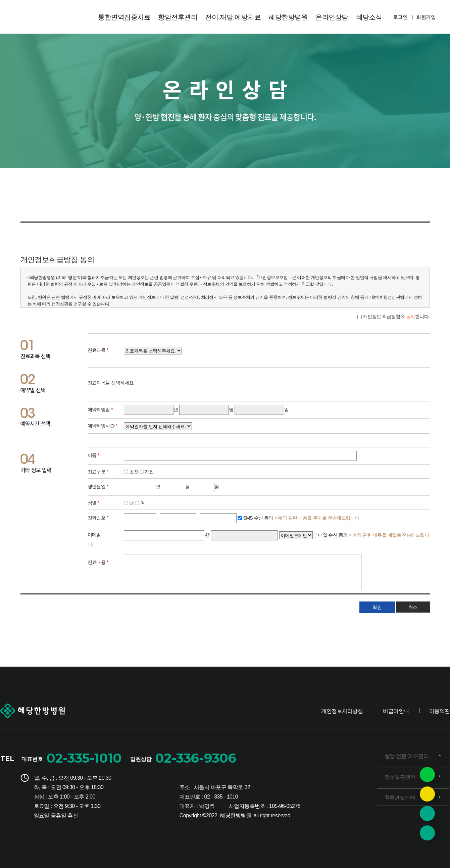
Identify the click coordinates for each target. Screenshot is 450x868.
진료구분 (98, 471)
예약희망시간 (103, 425)
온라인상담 (332, 17)
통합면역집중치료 (124, 17)
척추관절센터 (400, 797)
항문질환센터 (400, 776)
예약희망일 (100, 409)
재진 (147, 471)
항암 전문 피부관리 (407, 756)
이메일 (94, 534)
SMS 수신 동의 (301, 517)
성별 (93, 502)
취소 (413, 607)
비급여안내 (396, 711)
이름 (93, 455)
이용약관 (440, 711)
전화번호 (98, 517)
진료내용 (98, 562)
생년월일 (98, 486)
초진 (131, 471)
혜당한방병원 (288, 17)
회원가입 (426, 17)
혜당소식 (369, 17)
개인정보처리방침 (342, 711)
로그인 (400, 17)
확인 (377, 607)
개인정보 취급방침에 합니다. (396, 316)
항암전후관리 (178, 17)
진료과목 (98, 350)
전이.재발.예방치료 (233, 17)
